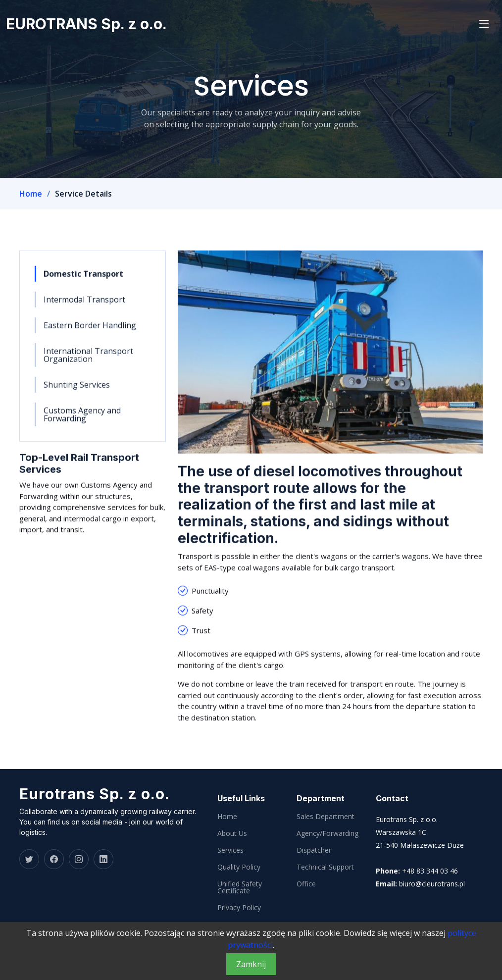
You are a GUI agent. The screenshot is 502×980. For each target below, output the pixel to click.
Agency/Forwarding (327, 833)
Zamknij (251, 964)
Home (31, 194)
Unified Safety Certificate (240, 887)
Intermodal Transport (84, 305)
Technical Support (325, 867)
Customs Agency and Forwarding (82, 419)
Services (230, 850)
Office (306, 884)
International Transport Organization (88, 360)
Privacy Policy (239, 908)
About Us (232, 833)
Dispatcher (314, 850)
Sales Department (326, 817)
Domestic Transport (83, 279)
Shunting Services (77, 390)
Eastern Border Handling (90, 330)
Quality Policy (239, 867)
